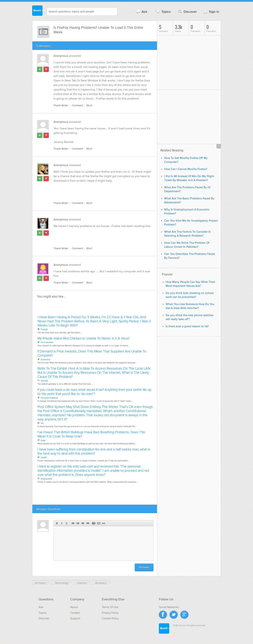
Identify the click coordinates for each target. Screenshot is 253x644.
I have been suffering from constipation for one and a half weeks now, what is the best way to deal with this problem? (94, 451)
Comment (77, 105)
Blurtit (37, 11)
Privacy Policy (110, 613)
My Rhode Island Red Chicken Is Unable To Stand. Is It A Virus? (84, 338)
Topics (163, 12)
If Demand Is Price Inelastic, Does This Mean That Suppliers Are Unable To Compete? (92, 354)
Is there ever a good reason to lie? (187, 326)
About (74, 607)
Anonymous (61, 56)
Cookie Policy (110, 618)
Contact (75, 613)
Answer (144, 567)
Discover (187, 12)
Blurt (89, 105)
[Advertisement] (97, 190)
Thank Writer (61, 105)
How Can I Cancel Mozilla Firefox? (186, 169)
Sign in (211, 12)
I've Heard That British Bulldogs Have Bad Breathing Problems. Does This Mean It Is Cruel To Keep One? (91, 434)
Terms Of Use (110, 607)
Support (75, 618)
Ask (141, 12)
